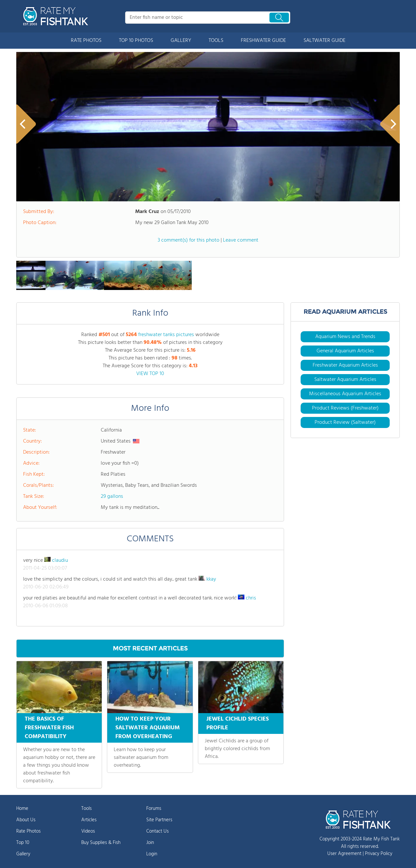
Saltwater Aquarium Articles (345, 380)
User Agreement (344, 854)
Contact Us (157, 831)
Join (150, 843)
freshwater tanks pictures (166, 335)
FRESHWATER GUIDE (263, 41)
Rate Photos (28, 831)
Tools (86, 809)
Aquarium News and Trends (345, 337)
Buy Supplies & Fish (101, 843)
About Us (26, 820)
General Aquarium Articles (345, 351)
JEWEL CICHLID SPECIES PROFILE (238, 723)
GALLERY (181, 41)
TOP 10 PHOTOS (136, 41)
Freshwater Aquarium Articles (345, 365)
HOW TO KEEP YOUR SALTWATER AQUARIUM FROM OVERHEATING (148, 728)
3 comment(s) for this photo (188, 240)
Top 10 (23, 843)
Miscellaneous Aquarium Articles (345, 394)
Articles (89, 820)
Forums (154, 809)
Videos (88, 831)
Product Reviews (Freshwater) (345, 408)
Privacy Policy (379, 854)
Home (22, 809)
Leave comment (241, 240)
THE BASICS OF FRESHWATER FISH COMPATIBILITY (49, 728)
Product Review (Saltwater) (345, 422)
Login (152, 854)
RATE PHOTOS (86, 41)
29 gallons (112, 497)
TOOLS (216, 41)
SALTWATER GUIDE (325, 41)
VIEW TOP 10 (150, 374)
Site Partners (159, 820)
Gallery (23, 854)
